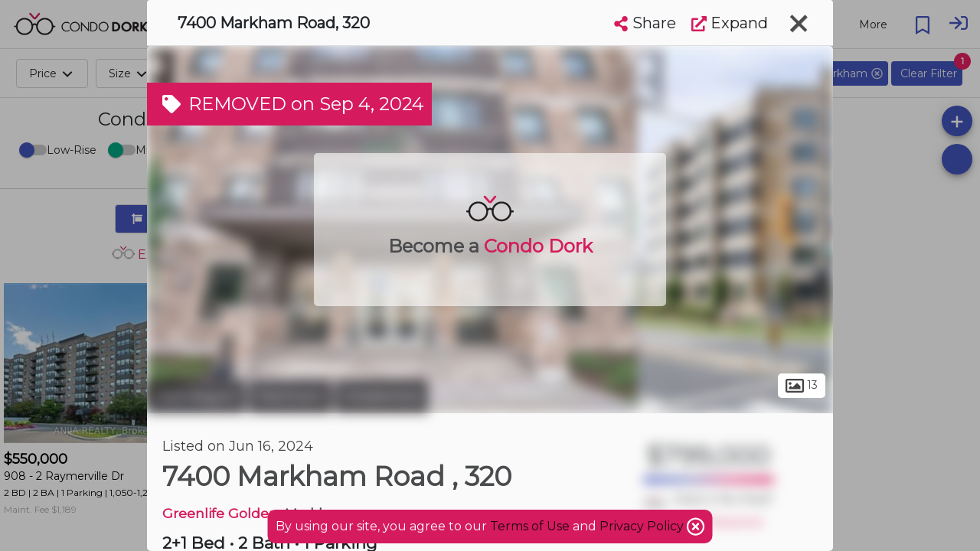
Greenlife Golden (220, 513)
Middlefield (382, 396)
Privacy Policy (643, 526)
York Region (196, 396)
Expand (730, 23)
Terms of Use (530, 526)
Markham (290, 396)
